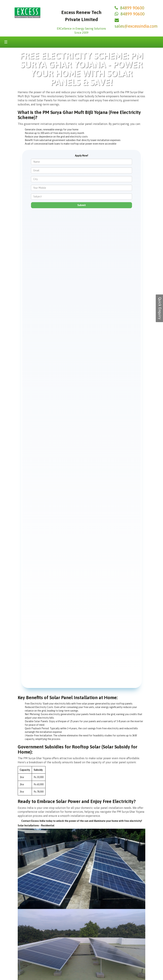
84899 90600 (132, 8)
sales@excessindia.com (136, 26)
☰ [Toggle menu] (6, 42)
